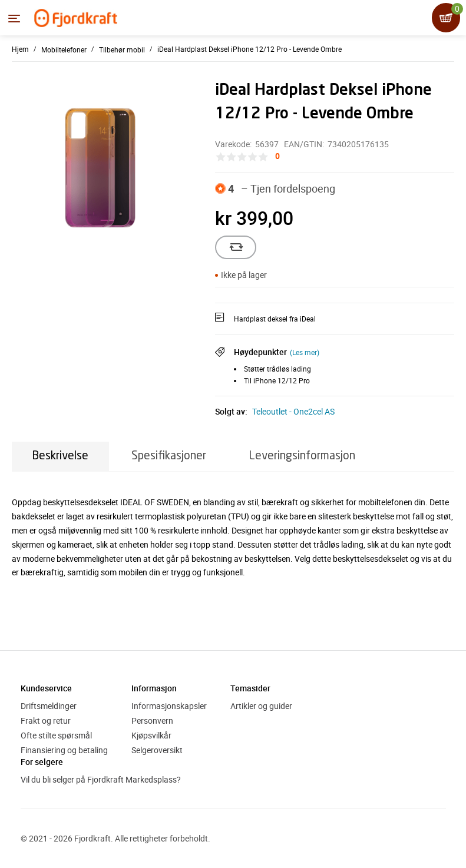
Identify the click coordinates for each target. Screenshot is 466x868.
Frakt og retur (46, 720)
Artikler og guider (261, 706)
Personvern (152, 720)
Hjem (20, 49)
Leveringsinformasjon (302, 456)
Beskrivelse (60, 456)
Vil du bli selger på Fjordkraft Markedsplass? (101, 779)
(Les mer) (305, 352)
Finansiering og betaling (64, 750)
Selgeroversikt (157, 750)
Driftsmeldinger (49, 706)
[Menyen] (14, 18)
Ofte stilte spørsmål (56, 735)
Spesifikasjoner (169, 456)
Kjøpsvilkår (151, 735)
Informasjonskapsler (169, 706)
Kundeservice (46, 688)
